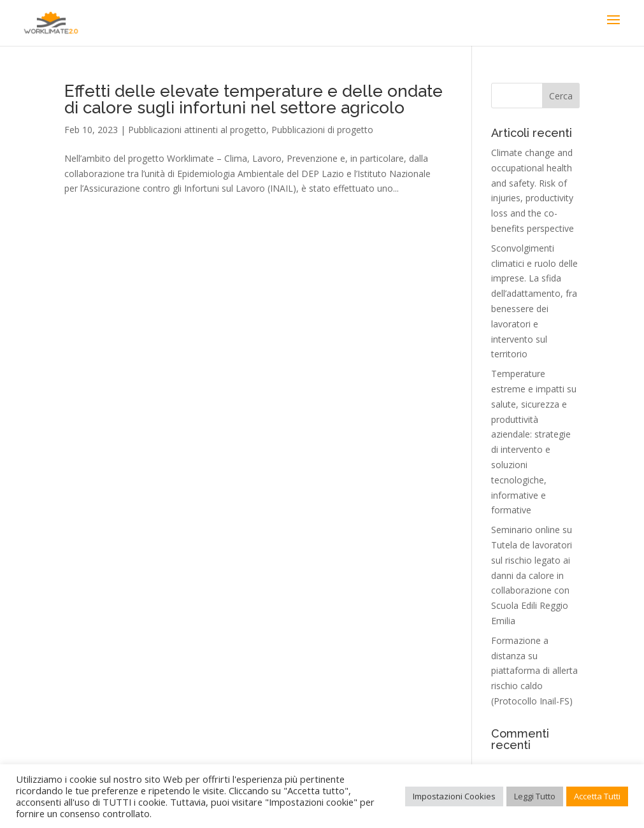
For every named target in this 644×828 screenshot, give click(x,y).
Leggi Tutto (535, 796)
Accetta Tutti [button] (597, 796)
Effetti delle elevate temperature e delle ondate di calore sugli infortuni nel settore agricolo (254, 99)
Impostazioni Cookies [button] (454, 796)
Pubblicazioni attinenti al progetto (197, 130)
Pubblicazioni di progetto (322, 130)
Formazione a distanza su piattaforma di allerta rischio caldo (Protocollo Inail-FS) (534, 671)
